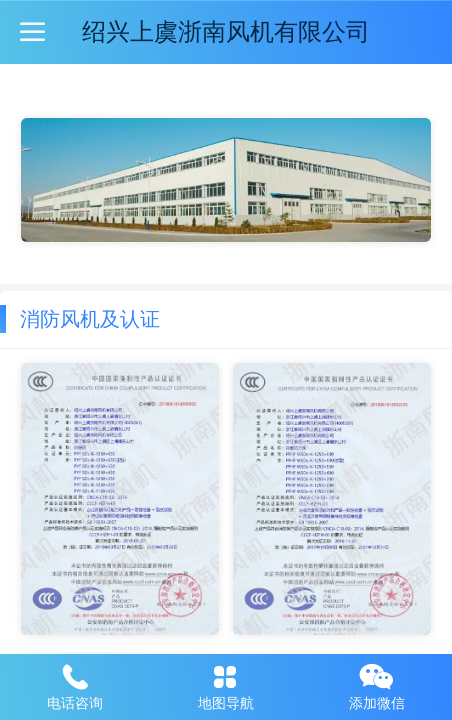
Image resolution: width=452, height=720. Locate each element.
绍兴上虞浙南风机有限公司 (226, 31)
